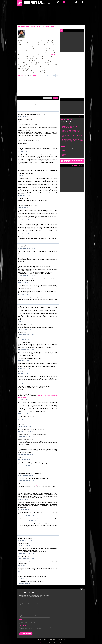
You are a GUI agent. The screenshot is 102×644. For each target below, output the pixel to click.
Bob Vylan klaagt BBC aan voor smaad (69, 134)
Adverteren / (73, 587)
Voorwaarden (79, 587)
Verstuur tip (26, 634)
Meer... (63, 157)
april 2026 (64, 154)
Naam (20, 620)
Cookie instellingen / (54, 587)
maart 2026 (64, 156)
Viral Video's (44, 640)
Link (20, 613)
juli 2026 (64, 150)
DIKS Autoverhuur (61, 640)
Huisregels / (36, 587)
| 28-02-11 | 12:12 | (30, 76)
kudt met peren (22, 53)
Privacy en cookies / (45, 587)
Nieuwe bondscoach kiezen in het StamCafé (71, 124)
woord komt (21, 61)
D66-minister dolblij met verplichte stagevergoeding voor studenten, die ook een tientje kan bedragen (72, 139)
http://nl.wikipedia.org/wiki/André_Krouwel (44, 485)
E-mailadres (22, 626)
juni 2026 (64, 152)
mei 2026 (64, 153)
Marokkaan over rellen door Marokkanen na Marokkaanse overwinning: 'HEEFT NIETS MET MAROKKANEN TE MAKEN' (71, 126)
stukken (50, 640)
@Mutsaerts (21, 76)
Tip (20, 601)
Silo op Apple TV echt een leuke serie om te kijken (72, 129)
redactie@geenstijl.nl (46, 598)
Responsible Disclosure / (64, 587)
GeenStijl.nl (43, 643)
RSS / (40, 587)
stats (44, 63)
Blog (54, 640)
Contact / (31, 587)
